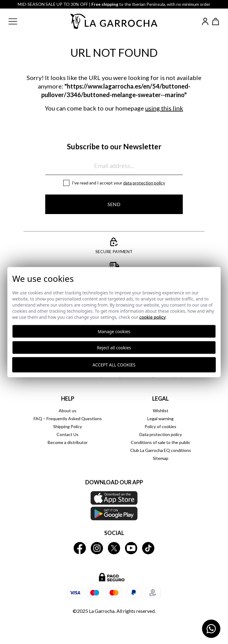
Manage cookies (114, 331)
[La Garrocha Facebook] (80, 548)
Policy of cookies (160, 426)
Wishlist (161, 411)
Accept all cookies (114, 365)
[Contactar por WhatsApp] (211, 629)
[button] (18, 21)
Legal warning (160, 418)
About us (68, 411)
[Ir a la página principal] (114, 21)
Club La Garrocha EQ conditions (161, 450)
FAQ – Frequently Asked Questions (68, 418)
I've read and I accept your (118, 183)
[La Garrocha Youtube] (131, 548)
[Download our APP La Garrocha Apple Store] (114, 506)
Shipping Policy (68, 426)
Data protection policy (144, 183)
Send (114, 204)
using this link (164, 108)
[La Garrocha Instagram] (97, 548)
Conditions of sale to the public (161, 442)
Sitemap (161, 458)
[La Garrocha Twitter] (114, 548)
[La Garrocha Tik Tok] (148, 548)
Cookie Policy (153, 317)
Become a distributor (68, 442)
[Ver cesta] (216, 22)
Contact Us (68, 434)
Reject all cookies (114, 347)
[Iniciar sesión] (205, 22)
